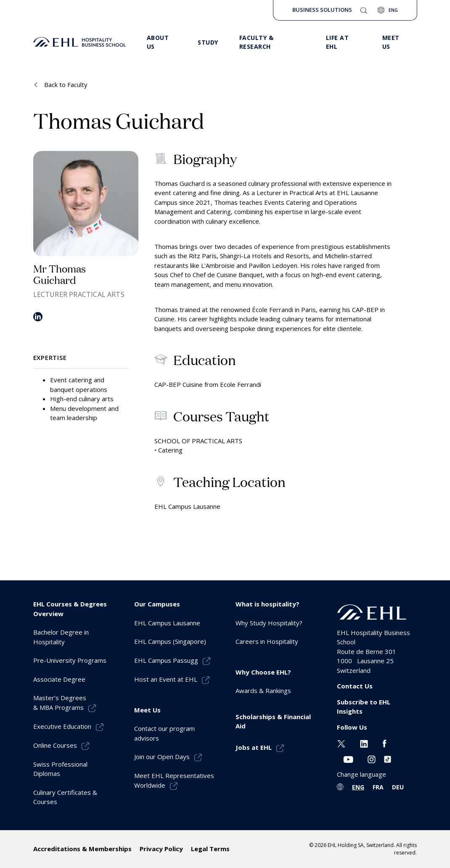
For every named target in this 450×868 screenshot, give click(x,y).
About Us (158, 42)
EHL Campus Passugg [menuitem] (166, 660)
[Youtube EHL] (348, 759)
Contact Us (355, 686)
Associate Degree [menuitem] (59, 679)
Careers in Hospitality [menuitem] (267, 641)
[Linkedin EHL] (364, 743)
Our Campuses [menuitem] (157, 604)
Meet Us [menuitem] (147, 710)
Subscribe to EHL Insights (364, 707)
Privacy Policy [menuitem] (161, 849)
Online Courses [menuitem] (55, 745)
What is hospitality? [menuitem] (267, 604)
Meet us (391, 42)
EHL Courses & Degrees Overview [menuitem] (70, 609)
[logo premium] (79, 42)
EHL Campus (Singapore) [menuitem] (170, 641)
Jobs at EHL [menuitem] (254, 747)
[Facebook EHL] (384, 743)
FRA (378, 787)
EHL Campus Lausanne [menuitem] (167, 623)
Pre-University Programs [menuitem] (70, 660)
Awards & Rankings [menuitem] (263, 691)
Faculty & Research (257, 42)
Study (208, 42)
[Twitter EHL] (341, 743)
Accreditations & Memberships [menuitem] (82, 849)
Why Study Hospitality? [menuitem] (269, 623)
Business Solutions (322, 10)
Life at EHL (337, 42)
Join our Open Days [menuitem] (162, 757)
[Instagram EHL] (372, 759)
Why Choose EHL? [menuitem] (263, 672)
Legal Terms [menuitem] (210, 849)
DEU (398, 787)
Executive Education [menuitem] (62, 726)
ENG (358, 787)
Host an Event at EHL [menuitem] (166, 679)
